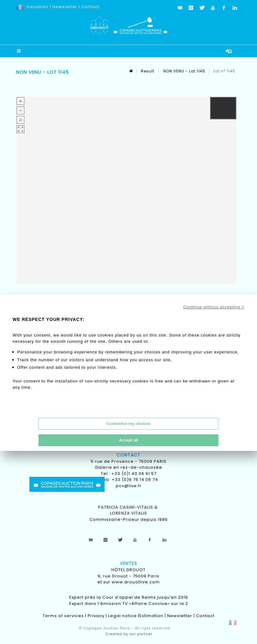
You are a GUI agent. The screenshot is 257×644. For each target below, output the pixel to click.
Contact (90, 7)
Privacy (96, 616)
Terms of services (63, 616)
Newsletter (64, 7)
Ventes (128, 563)
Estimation (151, 616)
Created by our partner (129, 634)
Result (148, 71)
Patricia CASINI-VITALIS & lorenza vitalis (128, 510)
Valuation (37, 7)
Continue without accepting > (214, 307)
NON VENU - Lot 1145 (184, 71)
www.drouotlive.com (136, 582)
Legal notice (123, 616)
